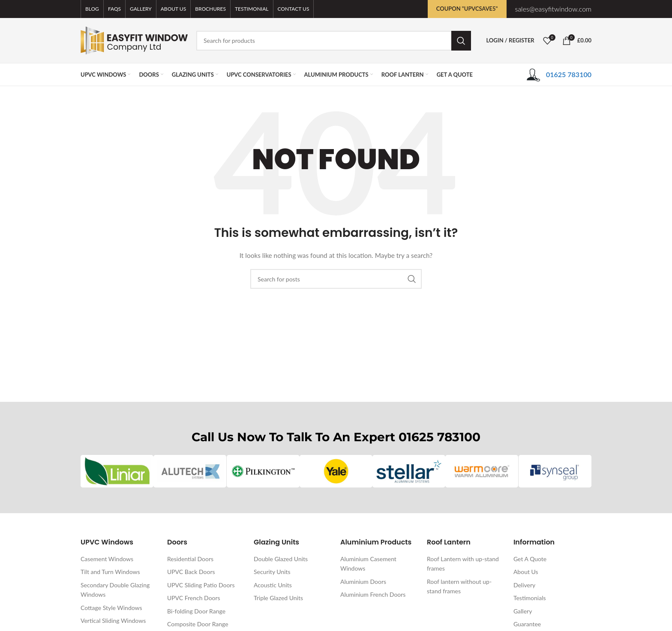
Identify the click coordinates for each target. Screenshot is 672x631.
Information (534, 542)
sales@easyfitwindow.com (553, 9)
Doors (177, 542)
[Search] (334, 41)
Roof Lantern (449, 542)
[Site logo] (134, 40)
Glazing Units (276, 542)
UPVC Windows (107, 542)
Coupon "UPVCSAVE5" (467, 9)
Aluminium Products (376, 542)
